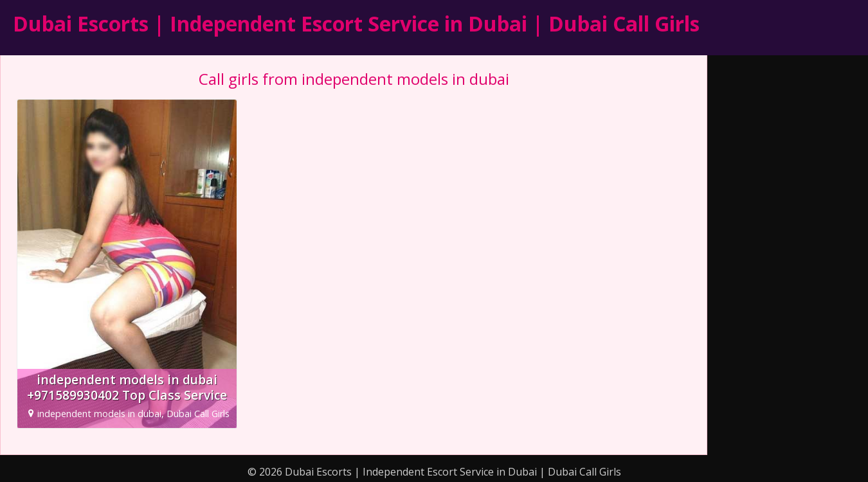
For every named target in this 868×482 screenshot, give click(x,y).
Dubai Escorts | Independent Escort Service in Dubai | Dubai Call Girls (356, 23)
